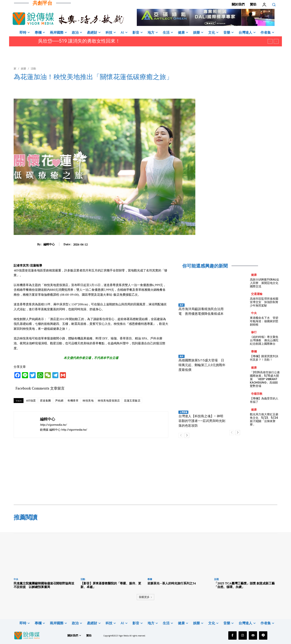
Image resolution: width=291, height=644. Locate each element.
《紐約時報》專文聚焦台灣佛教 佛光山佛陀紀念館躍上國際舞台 (264, 340)
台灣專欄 (183, 412)
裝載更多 (145, 597)
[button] (274, 5)
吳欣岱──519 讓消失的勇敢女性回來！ (79, 41)
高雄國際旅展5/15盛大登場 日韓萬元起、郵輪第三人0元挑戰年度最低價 (202, 365)
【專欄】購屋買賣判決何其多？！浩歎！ (264, 358)
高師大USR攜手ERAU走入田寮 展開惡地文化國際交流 (265, 283)
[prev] (270, 41)
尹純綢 (59, 400)
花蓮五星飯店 (132, 400)
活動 (33, 68)
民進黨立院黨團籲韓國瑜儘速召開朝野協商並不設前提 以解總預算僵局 (44, 585)
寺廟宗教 (257, 394)
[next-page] (187, 435)
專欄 (254, 351)
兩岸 (181, 305)
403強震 (31, 400)
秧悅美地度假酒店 (109, 400)
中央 (254, 313)
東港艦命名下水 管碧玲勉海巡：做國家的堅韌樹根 (264, 321)
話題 (217, 579)
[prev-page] (181, 435)
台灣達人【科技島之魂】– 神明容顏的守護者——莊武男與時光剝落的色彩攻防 (202, 421)
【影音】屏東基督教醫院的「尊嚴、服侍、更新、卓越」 (111, 585)
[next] (276, 41)
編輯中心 (49, 244)
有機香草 (73, 400)
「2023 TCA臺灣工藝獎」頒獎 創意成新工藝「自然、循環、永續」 (244, 585)
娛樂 (23, 68)
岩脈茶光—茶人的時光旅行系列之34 (172, 583)
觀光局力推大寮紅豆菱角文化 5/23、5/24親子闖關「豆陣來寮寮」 (264, 419)
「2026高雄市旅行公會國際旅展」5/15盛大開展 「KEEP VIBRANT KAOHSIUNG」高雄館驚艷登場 (265, 379)
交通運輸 (257, 294)
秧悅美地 (88, 400)
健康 (254, 275)
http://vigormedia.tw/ (53, 425)
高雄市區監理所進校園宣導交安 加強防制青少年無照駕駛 (264, 302)
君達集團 (45, 400)
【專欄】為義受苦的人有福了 (264, 400)
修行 (254, 332)
